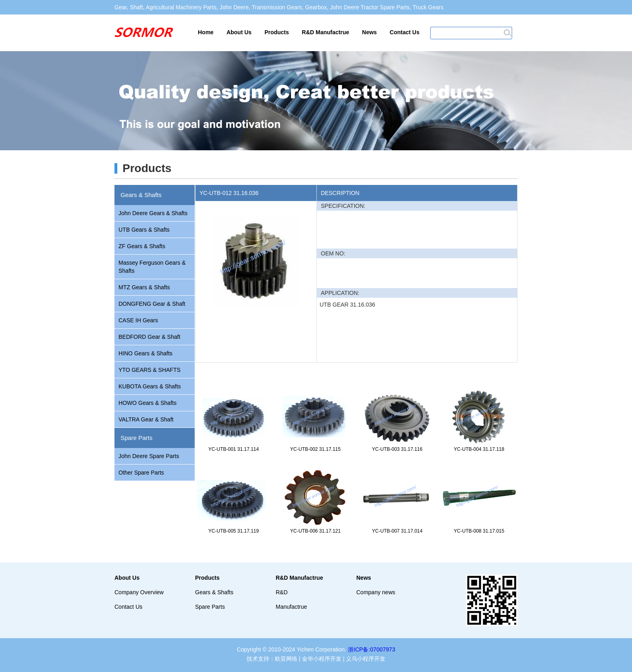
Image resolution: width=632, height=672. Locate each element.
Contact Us (405, 32)
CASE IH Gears (138, 320)
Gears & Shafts (141, 195)
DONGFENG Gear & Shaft (152, 304)
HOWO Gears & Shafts (148, 403)
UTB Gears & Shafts (144, 230)
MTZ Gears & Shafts (144, 287)
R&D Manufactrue (325, 32)
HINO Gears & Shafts (146, 353)
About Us (239, 32)
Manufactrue (291, 607)
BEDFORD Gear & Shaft (149, 337)
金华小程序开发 (322, 659)
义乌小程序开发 (366, 659)
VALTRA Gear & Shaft (146, 419)
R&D (282, 592)
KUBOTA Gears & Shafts (150, 386)
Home (206, 32)
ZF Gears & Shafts (142, 246)
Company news (376, 592)
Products (277, 32)
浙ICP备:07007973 (372, 649)
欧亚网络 (286, 659)
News (369, 32)
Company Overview (139, 592)
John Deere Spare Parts (149, 456)
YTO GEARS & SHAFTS (150, 370)
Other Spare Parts (141, 473)
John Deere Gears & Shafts (153, 213)
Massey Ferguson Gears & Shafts (152, 267)
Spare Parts (136, 438)
